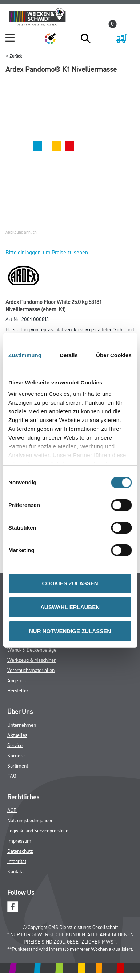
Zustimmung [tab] (25, 355)
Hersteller (18, 690)
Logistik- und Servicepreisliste (38, 830)
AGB (12, 810)
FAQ (12, 775)
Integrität (17, 861)
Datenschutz (20, 850)
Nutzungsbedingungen (30, 820)
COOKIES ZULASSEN (70, 583)
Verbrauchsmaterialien (31, 670)
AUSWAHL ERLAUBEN (70, 607)
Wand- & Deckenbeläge (32, 649)
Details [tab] (69, 355)
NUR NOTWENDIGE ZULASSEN (70, 631)
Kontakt (15, 871)
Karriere (16, 755)
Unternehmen (22, 724)
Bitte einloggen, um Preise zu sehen (47, 252)
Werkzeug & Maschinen (32, 659)
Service (15, 745)
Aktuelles (17, 735)
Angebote (17, 680)
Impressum (19, 840)
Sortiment (18, 765)
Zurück (16, 56)
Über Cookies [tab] (114, 355)
